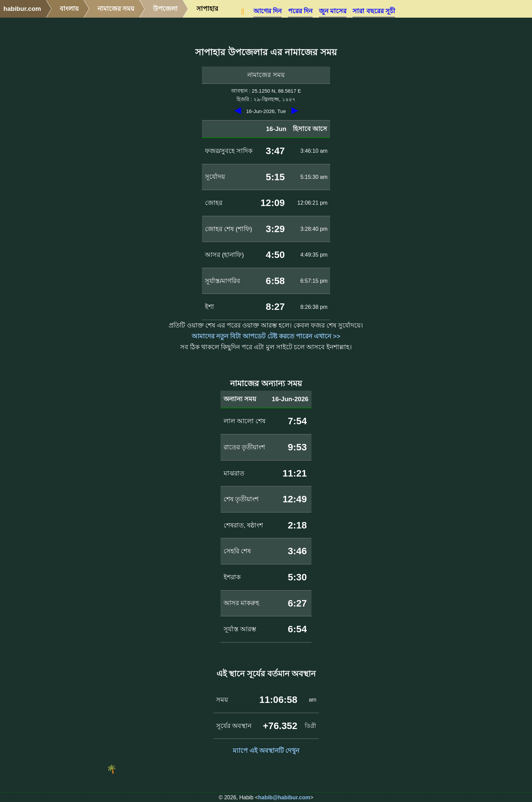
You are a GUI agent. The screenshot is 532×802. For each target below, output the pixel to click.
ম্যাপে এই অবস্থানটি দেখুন (266, 751)
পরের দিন (300, 11)
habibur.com (22, 9)
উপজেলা (165, 9)
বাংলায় (69, 9)
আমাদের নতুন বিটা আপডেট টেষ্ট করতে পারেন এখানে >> (266, 336)
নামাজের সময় (116, 9)
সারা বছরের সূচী (374, 11)
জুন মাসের (333, 11)
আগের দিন (268, 11)
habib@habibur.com (284, 797)
